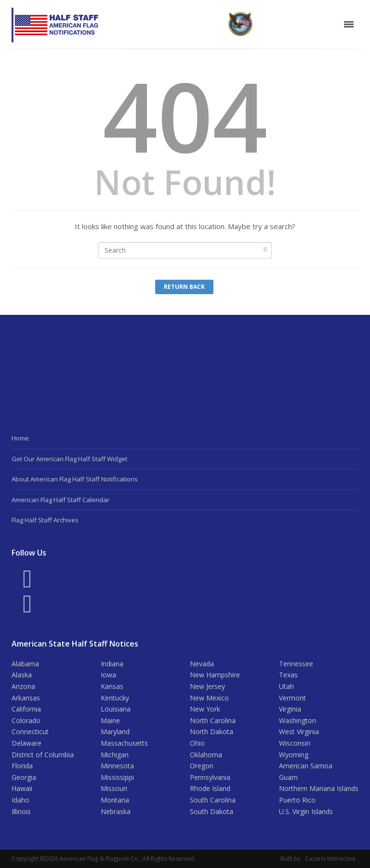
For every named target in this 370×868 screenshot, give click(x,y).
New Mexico (209, 698)
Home (20, 438)
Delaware (26, 743)
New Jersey (207, 686)
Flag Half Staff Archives (45, 520)
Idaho (20, 800)
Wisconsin (295, 743)
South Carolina (213, 800)
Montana (115, 800)
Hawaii (22, 788)
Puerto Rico (297, 800)
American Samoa (306, 766)
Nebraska (116, 811)
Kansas (112, 686)
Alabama (25, 664)
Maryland (115, 732)
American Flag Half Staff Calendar (60, 500)
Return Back (184, 287)
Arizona (23, 686)
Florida (22, 766)
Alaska (22, 675)
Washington (297, 720)
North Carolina (213, 720)
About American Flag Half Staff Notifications (75, 479)
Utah (286, 686)
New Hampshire (215, 675)
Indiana (112, 664)
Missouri (114, 788)
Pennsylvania (210, 777)
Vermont (292, 698)
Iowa (108, 675)
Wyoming (294, 755)
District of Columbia (43, 755)
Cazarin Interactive (330, 859)
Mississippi (117, 777)
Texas (288, 675)
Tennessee (296, 664)
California (26, 709)
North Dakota (211, 732)
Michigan (115, 755)
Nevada (202, 664)
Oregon (202, 766)
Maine (110, 720)
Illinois (21, 811)
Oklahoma (206, 755)
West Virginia (299, 732)
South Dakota (211, 811)
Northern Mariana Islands (319, 788)
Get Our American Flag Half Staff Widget (69, 459)
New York (205, 709)
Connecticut (30, 732)
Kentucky (115, 698)
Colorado (26, 720)
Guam (288, 777)
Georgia (24, 777)
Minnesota (117, 766)
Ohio (197, 743)
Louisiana (116, 709)
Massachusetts (124, 743)
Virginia (290, 709)
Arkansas (26, 698)
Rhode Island (210, 788)
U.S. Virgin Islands (306, 811)
